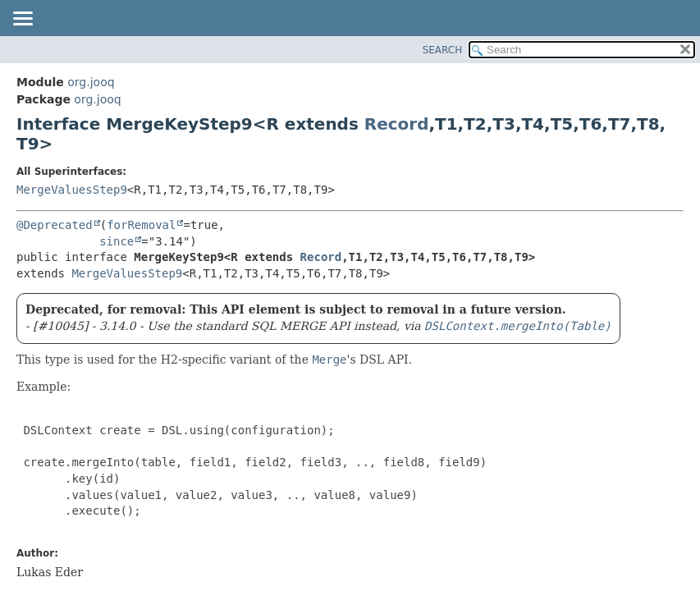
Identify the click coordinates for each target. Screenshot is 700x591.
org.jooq (91, 82)
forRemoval (141, 225)
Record (397, 124)
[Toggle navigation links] (22, 20)
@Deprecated (55, 225)
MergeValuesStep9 (72, 190)
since (117, 241)
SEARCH (443, 50)
